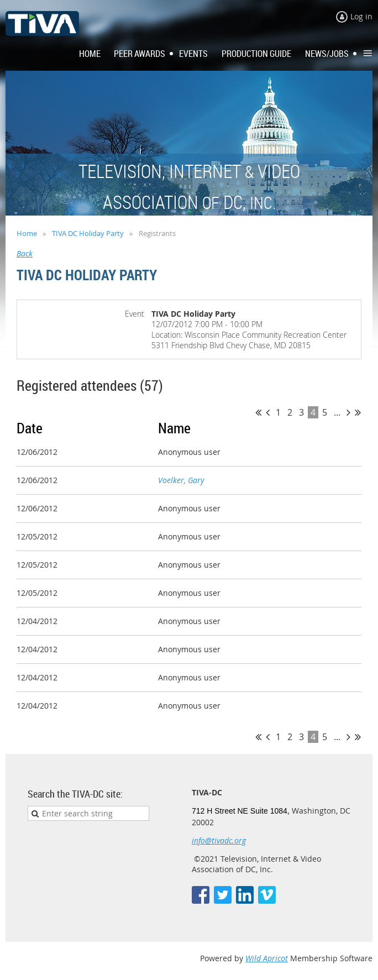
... (337, 412)
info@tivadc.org (219, 840)
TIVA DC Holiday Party (88, 233)
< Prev (268, 412)
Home (27, 233)
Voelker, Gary (181, 480)
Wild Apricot (267, 958)
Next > (348, 412)
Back (25, 253)
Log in (361, 16)
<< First (258, 412)
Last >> (358, 412)
